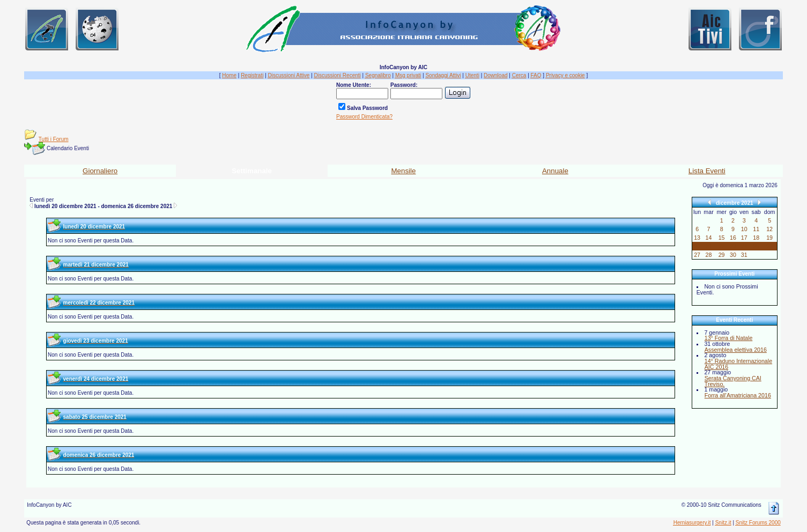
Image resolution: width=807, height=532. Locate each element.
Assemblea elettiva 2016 (736, 350)
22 (722, 246)
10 (744, 229)
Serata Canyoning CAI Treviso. (733, 381)
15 (722, 238)
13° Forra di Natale (729, 338)
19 (769, 238)
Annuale (555, 171)
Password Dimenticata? (364, 117)
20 (697, 246)
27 (697, 255)
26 (769, 246)
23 (733, 246)
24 (744, 246)
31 (744, 255)
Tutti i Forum (54, 139)
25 (756, 246)
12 (769, 229)
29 (722, 255)
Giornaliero (100, 171)
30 (733, 255)
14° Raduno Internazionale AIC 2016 (738, 364)
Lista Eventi (707, 171)
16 (733, 238)
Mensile (404, 171)
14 (709, 238)
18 (756, 238)
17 (744, 238)
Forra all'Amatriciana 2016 (738, 395)
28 (709, 255)
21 (709, 246)
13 (697, 238)
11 (756, 229)
